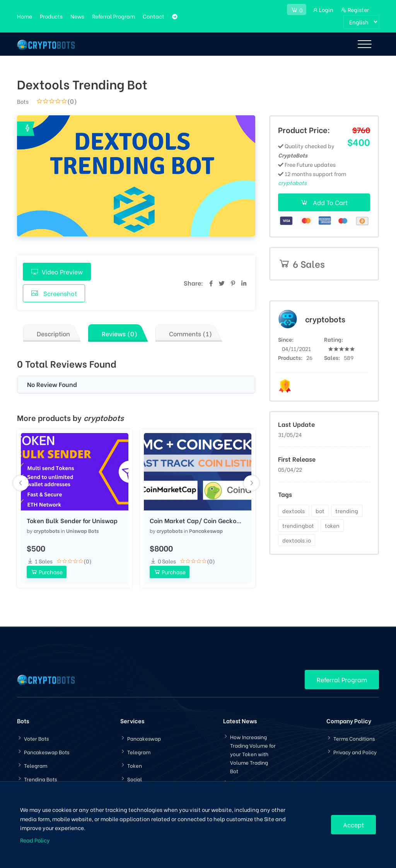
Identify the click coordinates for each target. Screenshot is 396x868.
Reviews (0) (119, 333)
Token (135, 765)
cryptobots (47, 530)
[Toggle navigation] (364, 44)
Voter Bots (36, 738)
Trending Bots (40, 779)
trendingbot (298, 525)
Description (53, 333)
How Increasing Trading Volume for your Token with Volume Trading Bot (253, 754)
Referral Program (114, 16)
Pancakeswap (206, 530)
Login (323, 9)
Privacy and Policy (355, 752)
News (77, 16)
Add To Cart (324, 202)
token (332, 525)
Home (25, 16)
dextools (294, 511)
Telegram (36, 765)
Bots (23, 101)
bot (320, 511)
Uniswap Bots (82, 530)
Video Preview (57, 271)
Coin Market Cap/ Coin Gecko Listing (193, 520)
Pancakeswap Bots (47, 752)
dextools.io (297, 540)
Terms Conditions (354, 738)
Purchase (47, 572)
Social (135, 779)
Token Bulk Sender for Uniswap (72, 520)
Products (51, 16)
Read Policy (35, 840)
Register (355, 9)
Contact (154, 16)
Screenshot (54, 293)
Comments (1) (190, 333)
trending (347, 511)
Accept (353, 824)
